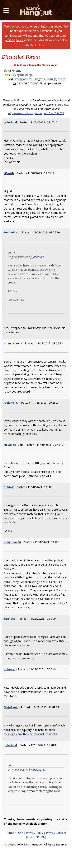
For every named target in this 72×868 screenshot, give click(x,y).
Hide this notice (41, 45)
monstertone (13, 343)
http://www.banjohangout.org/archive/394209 (36, 113)
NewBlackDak (13, 445)
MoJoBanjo (11, 707)
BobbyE (9, 487)
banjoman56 (12, 542)
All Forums (14, 71)
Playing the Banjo (22, 75)
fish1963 (10, 619)
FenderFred (12, 232)
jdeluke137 (11, 403)
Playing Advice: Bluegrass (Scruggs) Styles (39, 79)
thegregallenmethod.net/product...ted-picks (30, 734)
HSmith (9, 173)
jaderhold (10, 122)
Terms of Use (14, 833)
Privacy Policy (35, 833)
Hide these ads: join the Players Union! (36, 65)
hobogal (10, 669)
